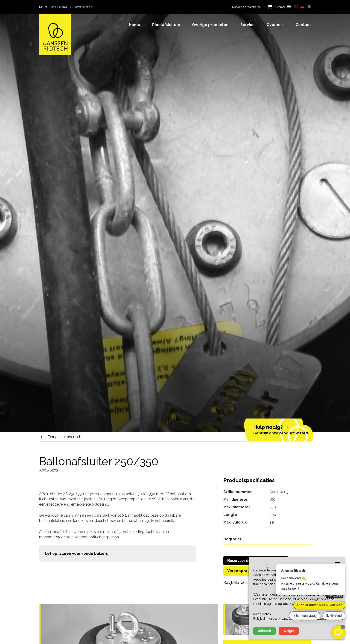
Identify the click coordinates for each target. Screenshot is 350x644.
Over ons (275, 25)
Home (135, 25)
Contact (303, 25)
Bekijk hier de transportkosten (248, 583)
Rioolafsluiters (166, 25)
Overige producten (210, 25)
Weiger (289, 631)
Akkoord (264, 631)
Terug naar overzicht (65, 437)
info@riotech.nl (84, 7)
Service (248, 25)
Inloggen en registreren (246, 7)
